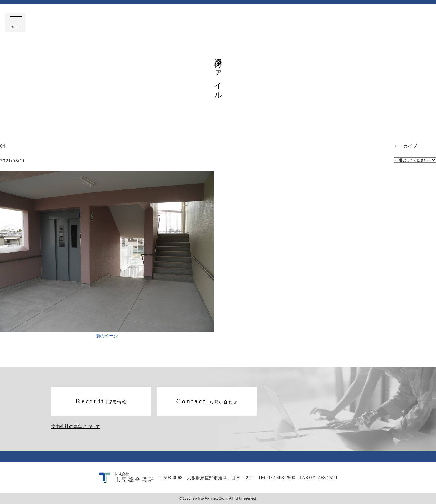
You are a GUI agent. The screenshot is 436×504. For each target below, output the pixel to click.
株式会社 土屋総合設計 (71, 23)
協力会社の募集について (76, 427)
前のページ (107, 335)
